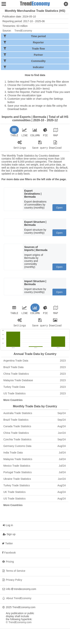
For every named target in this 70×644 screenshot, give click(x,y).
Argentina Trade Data (35, 363)
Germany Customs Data (35, 448)
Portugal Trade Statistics (35, 475)
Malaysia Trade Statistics (35, 461)
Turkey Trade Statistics (35, 488)
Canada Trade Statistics (35, 429)
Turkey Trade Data (35, 389)
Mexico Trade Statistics (35, 468)
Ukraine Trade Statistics (35, 481)
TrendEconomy (23, 31)
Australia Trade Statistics (35, 415)
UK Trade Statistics (35, 494)
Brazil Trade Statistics (35, 422)
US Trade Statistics (35, 396)
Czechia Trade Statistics (35, 442)
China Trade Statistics (35, 376)
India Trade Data (35, 455)
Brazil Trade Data (35, 369)
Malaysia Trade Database (35, 383)
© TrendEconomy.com (19, 624)
